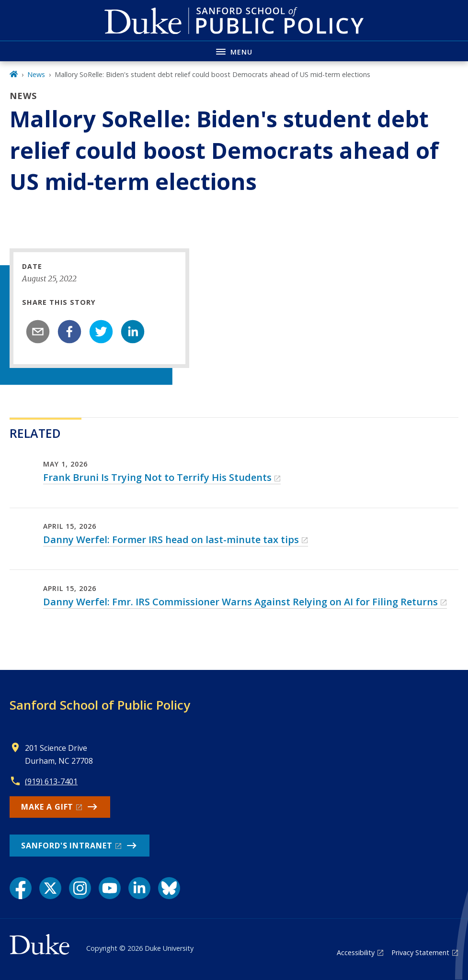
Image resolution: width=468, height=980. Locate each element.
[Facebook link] (21, 888)
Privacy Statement (420, 952)
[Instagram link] (80, 888)
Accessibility (356, 952)
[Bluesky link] (169, 888)
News (36, 74)
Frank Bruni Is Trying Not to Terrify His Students (157, 477)
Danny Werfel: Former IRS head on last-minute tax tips (171, 540)
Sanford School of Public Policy (100, 705)
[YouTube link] (110, 888)
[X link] (50, 888)
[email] (38, 332)
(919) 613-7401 (51, 781)
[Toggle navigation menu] (234, 51)
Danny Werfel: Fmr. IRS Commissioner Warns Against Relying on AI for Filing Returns (240, 602)
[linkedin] (133, 332)
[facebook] (69, 332)
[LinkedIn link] (139, 888)
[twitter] (101, 332)
